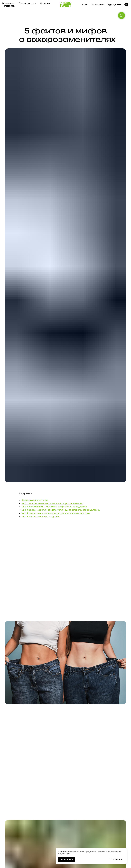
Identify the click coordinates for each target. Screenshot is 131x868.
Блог (85, 4)
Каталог (8, 3)
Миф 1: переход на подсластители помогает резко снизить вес (52, 503)
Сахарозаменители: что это (35, 500)
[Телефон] (126, 5)
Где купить (115, 4)
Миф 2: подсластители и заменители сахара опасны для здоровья (54, 507)
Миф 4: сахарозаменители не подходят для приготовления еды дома (56, 513)
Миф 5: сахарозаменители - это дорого (40, 517)
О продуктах (27, 3)
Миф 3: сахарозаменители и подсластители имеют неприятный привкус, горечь (61, 510)
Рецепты (10, 6)
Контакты (98, 4)
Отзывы (45, 3)
